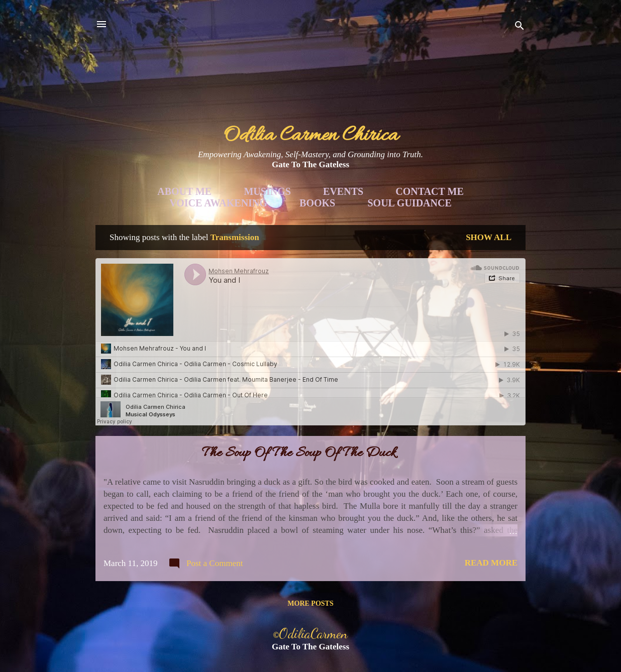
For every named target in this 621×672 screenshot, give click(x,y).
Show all (489, 237)
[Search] (520, 27)
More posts (310, 603)
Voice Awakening (218, 203)
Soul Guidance (410, 203)
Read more (491, 563)
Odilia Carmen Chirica (311, 136)
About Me (184, 191)
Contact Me (429, 191)
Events (343, 191)
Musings (267, 191)
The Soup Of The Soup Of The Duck (299, 454)
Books (317, 203)
